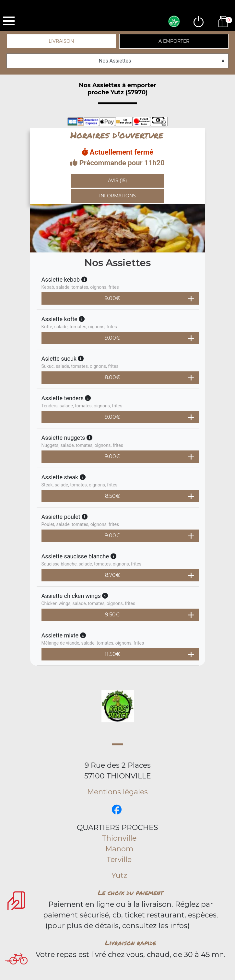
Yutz (119, 875)
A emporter (174, 41)
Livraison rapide (130, 943)
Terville (119, 860)
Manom (119, 849)
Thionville (119, 838)
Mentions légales (117, 792)
